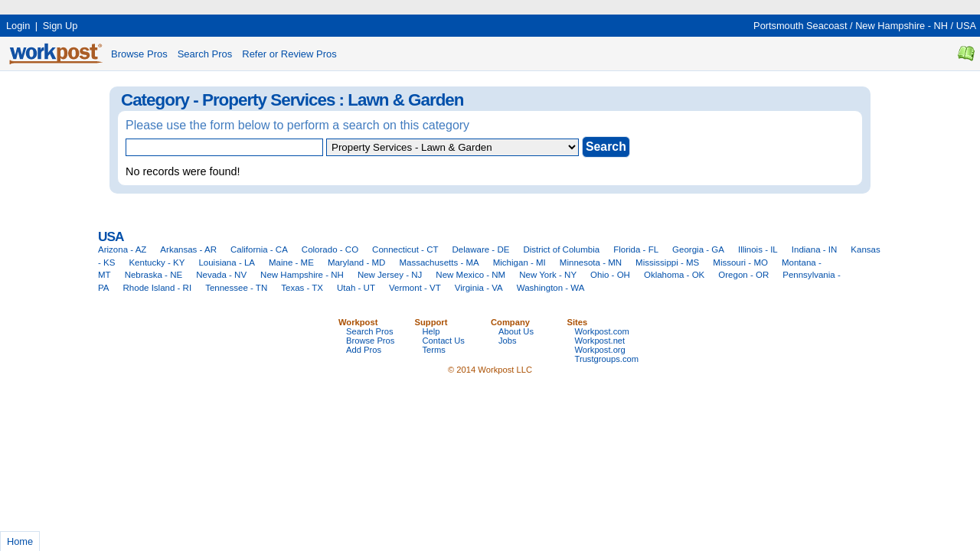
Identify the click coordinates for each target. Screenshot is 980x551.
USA (966, 26)
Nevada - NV (221, 275)
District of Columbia (561, 249)
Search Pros (205, 54)
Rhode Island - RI (158, 288)
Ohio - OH (610, 275)
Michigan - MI (519, 262)
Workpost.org (600, 350)
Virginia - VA (479, 288)
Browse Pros (139, 54)
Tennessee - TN (236, 288)
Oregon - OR (743, 275)
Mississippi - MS (667, 262)
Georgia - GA (698, 249)
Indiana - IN (815, 249)
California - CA (259, 249)
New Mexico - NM (470, 275)
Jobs (508, 341)
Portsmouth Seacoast (800, 26)
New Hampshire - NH (902, 26)
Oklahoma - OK (674, 275)
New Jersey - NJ (390, 275)
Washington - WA (551, 288)
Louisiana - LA (227, 262)
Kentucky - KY (157, 262)
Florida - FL (636, 249)
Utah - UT (356, 288)
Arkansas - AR (188, 249)
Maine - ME (291, 262)
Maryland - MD (357, 262)
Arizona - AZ (122, 249)
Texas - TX (302, 288)
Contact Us (444, 341)
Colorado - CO (330, 249)
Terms (434, 350)
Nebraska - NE (154, 275)
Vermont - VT (415, 288)
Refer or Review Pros (289, 54)
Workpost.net (600, 341)
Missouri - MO (740, 262)
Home (20, 541)
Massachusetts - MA (439, 262)
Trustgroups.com (607, 359)
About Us (516, 331)
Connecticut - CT (405, 249)
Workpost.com (602, 331)
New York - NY (548, 275)
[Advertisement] (279, 6)
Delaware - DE (481, 249)
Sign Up (60, 26)
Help (431, 331)
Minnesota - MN (591, 262)
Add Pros (364, 350)
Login (18, 26)
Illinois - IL (758, 249)
